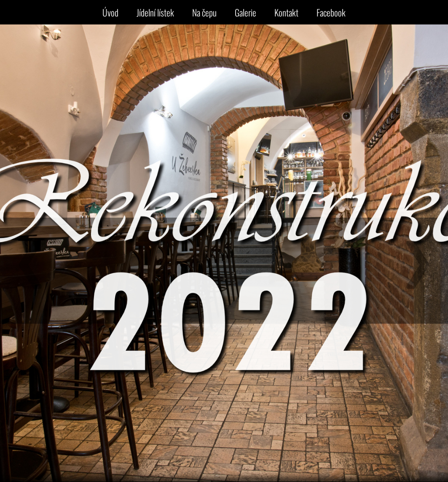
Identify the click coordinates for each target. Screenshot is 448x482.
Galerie (245, 12)
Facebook (331, 12)
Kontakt (286, 12)
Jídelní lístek (155, 12)
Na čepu (204, 12)
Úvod (110, 12)
